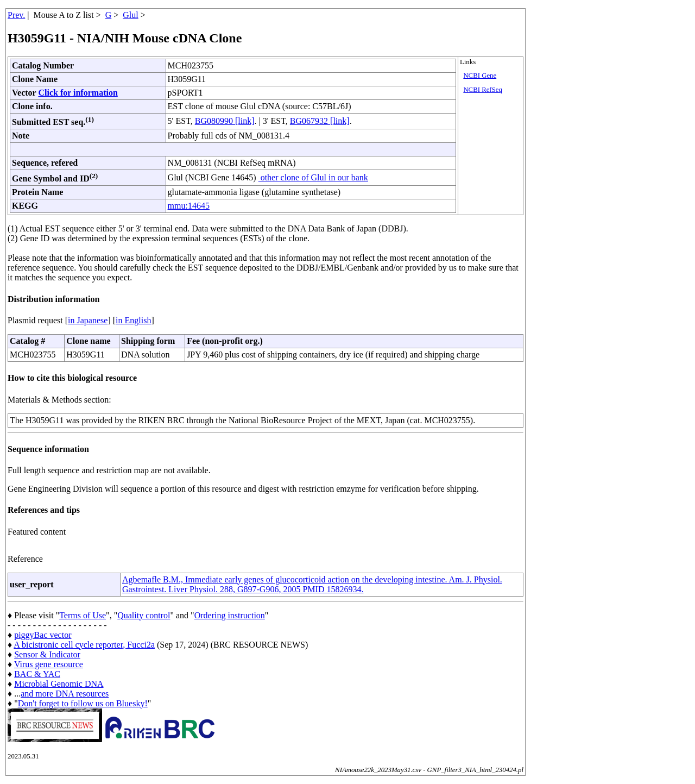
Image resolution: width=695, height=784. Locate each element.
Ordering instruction (230, 615)
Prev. (16, 15)
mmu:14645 (189, 206)
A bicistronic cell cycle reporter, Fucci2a (84, 645)
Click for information (78, 93)
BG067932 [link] (320, 121)
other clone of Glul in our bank (313, 177)
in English (133, 320)
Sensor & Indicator (47, 654)
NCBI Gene (480, 76)
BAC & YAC (37, 674)
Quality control (144, 615)
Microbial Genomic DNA (59, 684)
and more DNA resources (65, 694)
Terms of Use (83, 615)
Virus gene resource (49, 664)
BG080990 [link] (225, 121)
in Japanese (88, 320)
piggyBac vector (43, 635)
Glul (130, 15)
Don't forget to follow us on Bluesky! (83, 703)
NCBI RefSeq (482, 90)
